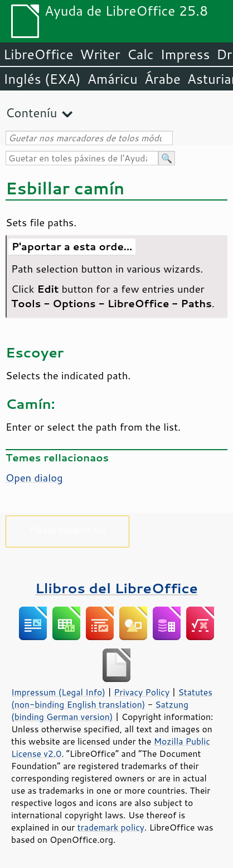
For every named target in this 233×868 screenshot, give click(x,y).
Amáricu (113, 79)
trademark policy (111, 827)
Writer (100, 54)
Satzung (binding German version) (100, 710)
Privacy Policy (142, 692)
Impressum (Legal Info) (58, 692)
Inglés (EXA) (42, 79)
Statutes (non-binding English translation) (112, 698)
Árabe (162, 79)
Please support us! (68, 529)
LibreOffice (38, 54)
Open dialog (34, 478)
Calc (140, 54)
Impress (185, 54)
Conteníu (31, 113)
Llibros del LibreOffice (116, 588)
